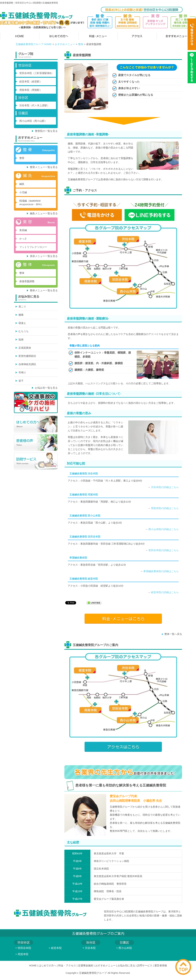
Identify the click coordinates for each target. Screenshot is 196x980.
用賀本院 (23, 954)
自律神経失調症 (27, 364)
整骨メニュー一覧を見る (44, 167)
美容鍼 (23, 230)
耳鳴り (22, 372)
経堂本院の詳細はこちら (165, 592)
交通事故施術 (86, 965)
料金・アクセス (67, 965)
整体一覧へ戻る (173, 634)
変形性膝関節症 (27, 356)
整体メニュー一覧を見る (44, 290)
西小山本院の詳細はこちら (164, 529)
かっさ (23, 239)
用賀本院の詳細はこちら (165, 508)
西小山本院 (125, 948)
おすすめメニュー (65, 44)
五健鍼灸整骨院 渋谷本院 (84, 474)
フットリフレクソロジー (33, 247)
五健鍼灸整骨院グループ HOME (34, 44)
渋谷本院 (90, 948)
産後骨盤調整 (27, 281)
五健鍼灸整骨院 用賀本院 (84, 495)
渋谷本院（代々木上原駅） (34, 105)
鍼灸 (22, 184)
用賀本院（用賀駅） (31, 90)
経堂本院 (56, 948)
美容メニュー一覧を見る (44, 256)
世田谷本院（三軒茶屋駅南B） (37, 73)
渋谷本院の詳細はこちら (165, 487)
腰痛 (21, 315)
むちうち (24, 331)
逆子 (21, 381)
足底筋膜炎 (25, 348)
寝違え (22, 323)
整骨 (22, 158)
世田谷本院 (24, 948)
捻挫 (21, 339)
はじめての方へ (47, 965)
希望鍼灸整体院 (78, 558)
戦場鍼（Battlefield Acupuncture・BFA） (31, 202)
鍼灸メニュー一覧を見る (44, 213)
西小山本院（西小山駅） (33, 121)
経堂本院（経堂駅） (31, 81)
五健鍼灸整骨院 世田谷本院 (85, 537)
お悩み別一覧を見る (46, 388)
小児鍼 (23, 192)
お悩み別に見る (126, 965)
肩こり (22, 307)
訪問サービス (145, 965)
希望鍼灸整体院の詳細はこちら (161, 571)
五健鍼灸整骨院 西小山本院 (85, 516)
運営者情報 (161, 965)
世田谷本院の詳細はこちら (164, 550)
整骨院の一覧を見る (46, 131)
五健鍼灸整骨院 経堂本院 (84, 579)
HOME (33, 965)
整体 (81, 44)
